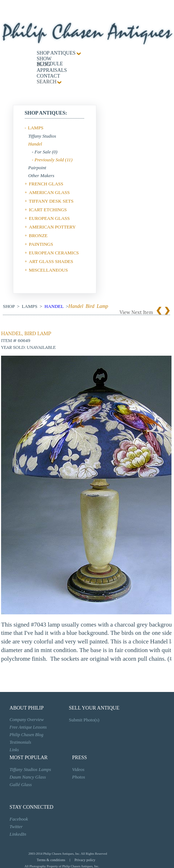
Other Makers (42, 176)
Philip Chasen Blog (27, 735)
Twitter (16, 827)
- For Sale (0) (45, 152)
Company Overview (27, 720)
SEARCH (47, 82)
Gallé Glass (21, 784)
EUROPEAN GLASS (49, 218)
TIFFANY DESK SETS (51, 201)
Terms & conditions (51, 860)
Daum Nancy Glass (28, 777)
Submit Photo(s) (84, 720)
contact (48, 76)
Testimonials (20, 742)
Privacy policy (85, 860)
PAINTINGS (41, 244)
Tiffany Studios (42, 136)
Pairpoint (37, 168)
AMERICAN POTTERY (52, 227)
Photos (79, 777)
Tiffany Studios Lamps (31, 769)
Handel (35, 144)
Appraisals (52, 70)
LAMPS (36, 128)
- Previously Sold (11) (52, 160)
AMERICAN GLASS (49, 192)
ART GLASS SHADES (51, 261)
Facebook (19, 819)
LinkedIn (18, 834)
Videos (78, 769)
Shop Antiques (56, 53)
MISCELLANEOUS (48, 270)
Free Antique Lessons (28, 727)
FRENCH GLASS (46, 184)
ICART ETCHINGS (48, 210)
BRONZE (38, 236)
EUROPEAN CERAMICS (54, 253)
